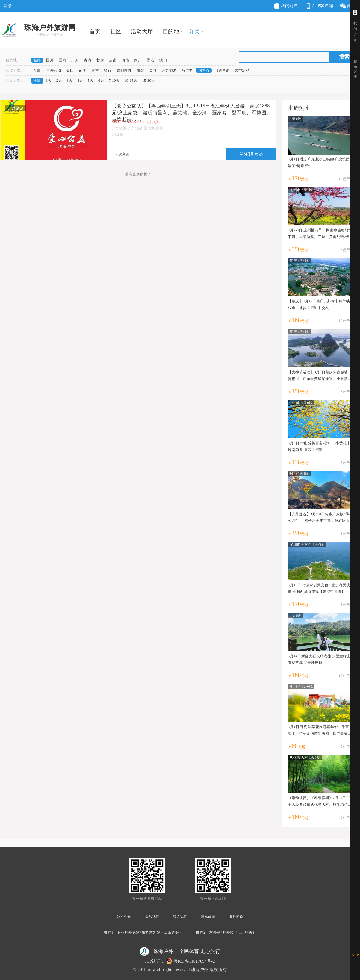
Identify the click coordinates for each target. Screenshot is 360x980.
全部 (37, 60)
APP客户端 (319, 6)
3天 (70, 81)
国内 (62, 60)
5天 (91, 81)
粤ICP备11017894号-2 (194, 961)
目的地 (171, 31)
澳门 (163, 60)
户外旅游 (169, 70)
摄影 (140, 70)
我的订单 (286, 6)
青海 (88, 60)
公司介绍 (124, 917)
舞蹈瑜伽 (124, 70)
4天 (80, 81)
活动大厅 (142, 31)
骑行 (108, 70)
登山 (70, 70)
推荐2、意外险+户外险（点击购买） (226, 932)
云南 (113, 60)
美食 (153, 70)
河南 (125, 60)
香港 (150, 60)
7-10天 (114, 81)
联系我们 (152, 917)
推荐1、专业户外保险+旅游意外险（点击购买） (143, 932)
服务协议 (236, 917)
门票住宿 (222, 70)
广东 (75, 60)
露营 (95, 70)
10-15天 (131, 81)
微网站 (350, 6)
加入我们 (180, 917)
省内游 (187, 70)
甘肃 (100, 60)
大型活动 (242, 70)
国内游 (204, 70)
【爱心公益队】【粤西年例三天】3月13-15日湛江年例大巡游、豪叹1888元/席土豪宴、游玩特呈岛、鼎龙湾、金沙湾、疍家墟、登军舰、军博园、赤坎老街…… (192, 113)
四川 (138, 60)
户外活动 (54, 70)
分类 (194, 31)
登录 (8, 6)
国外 (50, 60)
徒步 (83, 70)
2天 (59, 81)
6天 (101, 81)
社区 (116, 31)
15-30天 (149, 81)
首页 (95, 31)
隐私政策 (208, 917)
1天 (49, 81)
